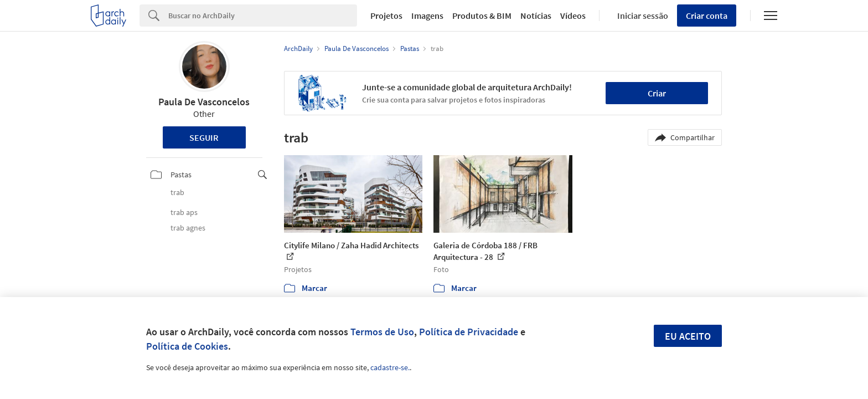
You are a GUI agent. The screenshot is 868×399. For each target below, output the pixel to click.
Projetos (386, 16)
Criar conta (707, 16)
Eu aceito (688, 336)
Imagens (427, 16)
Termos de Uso (382, 332)
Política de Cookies (187, 346)
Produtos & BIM (482, 16)
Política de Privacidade (469, 332)
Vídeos (573, 16)
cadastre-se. (390, 367)
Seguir (204, 137)
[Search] (263, 16)
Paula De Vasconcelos (204, 102)
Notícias (536, 16)
